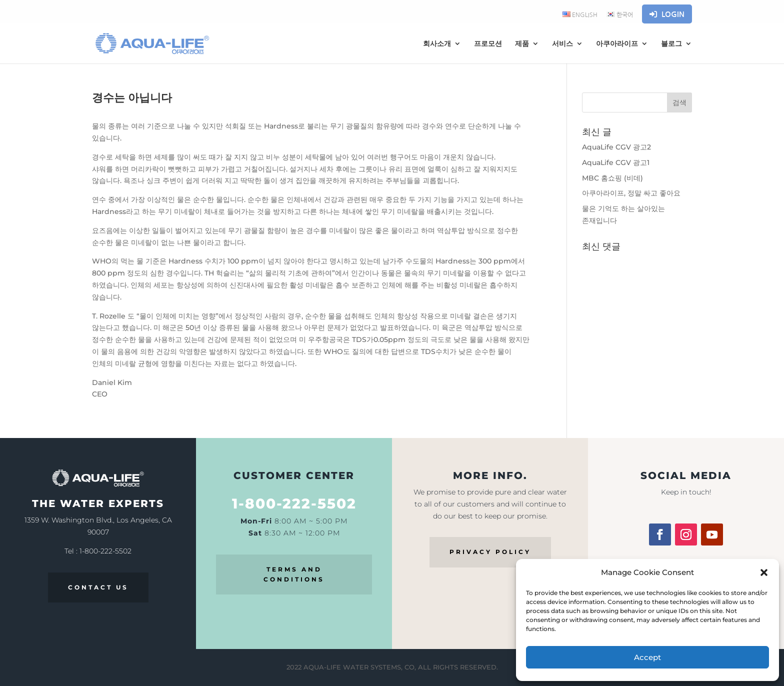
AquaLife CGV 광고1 (616, 162)
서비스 (562, 44)
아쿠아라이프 (617, 44)
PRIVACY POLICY (490, 552)
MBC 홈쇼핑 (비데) (612, 178)
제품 (522, 44)
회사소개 (437, 44)
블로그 (671, 44)
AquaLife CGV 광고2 (616, 147)
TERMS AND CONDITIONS (294, 574)
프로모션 (488, 44)
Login (667, 14)
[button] (764, 572)
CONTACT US (98, 587)
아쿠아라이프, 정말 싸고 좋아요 (631, 193)
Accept (647, 657)
